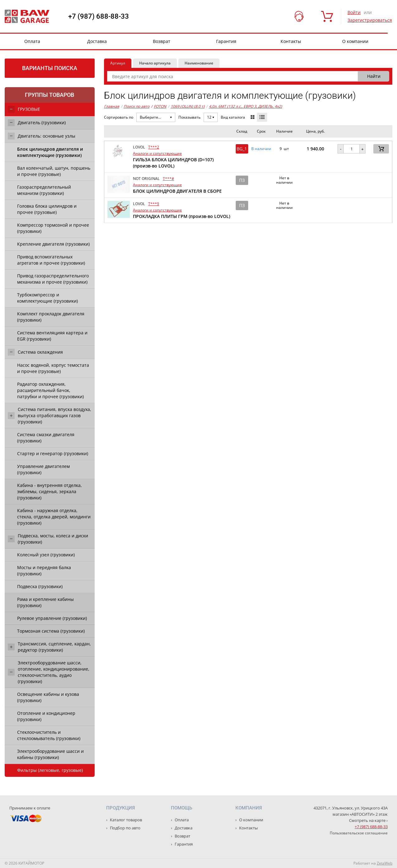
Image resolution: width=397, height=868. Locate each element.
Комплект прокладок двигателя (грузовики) (51, 317)
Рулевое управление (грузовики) (52, 618)
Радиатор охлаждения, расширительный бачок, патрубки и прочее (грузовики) (50, 390)
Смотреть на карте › (368, 820)
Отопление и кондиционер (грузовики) (46, 716)
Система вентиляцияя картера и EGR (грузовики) (52, 336)
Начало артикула (155, 63)
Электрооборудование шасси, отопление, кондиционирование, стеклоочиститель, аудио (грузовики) (54, 672)
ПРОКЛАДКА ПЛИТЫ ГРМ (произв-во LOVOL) (182, 216)
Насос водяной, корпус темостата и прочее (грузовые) (53, 368)
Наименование (199, 63)
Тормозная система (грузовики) (51, 631)
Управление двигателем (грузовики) (43, 469)
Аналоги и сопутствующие (157, 153)
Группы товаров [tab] (50, 95)
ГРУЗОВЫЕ (29, 109)
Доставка (97, 41)
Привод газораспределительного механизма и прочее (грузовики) (53, 279)
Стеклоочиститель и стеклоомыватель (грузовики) (49, 735)
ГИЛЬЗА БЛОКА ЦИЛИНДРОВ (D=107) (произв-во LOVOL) (173, 163)
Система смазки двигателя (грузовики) (46, 438)
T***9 (154, 204)
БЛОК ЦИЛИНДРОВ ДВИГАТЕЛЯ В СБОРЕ (177, 191)
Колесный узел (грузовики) (46, 555)
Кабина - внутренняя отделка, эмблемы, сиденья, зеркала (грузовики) (50, 491)
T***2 (154, 147)
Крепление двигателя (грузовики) (53, 244)
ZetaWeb (385, 863)
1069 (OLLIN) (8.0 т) (188, 106)
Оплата (32, 41)
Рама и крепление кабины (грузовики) (45, 602)
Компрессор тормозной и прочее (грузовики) (53, 228)
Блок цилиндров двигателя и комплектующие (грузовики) (50, 152)
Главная (112, 106)
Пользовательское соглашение (359, 833)
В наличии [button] (261, 149)
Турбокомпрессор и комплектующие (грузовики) (47, 298)
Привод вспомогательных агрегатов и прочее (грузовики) (51, 260)
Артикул (118, 63)
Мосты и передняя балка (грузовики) (44, 571)
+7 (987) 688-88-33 (99, 17)
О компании (355, 41)
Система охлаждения (40, 352)
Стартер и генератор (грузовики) (53, 453)
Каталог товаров (125, 820)
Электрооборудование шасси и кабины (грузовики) (50, 754)
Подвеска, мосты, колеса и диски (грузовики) (53, 539)
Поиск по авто (137, 106)
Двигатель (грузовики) (42, 123)
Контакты (291, 41)
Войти (354, 12)
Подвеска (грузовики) (40, 586)
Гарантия (226, 41)
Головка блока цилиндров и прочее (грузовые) (47, 209)
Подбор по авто (125, 828)
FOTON (159, 106)
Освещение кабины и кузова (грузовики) (48, 697)
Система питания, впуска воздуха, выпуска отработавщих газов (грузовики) (54, 415)
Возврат (162, 41)
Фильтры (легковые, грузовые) (50, 770)
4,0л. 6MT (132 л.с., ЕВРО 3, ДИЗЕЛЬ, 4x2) (246, 106)
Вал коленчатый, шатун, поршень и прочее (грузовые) (54, 171)
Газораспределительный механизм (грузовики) (44, 190)
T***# (168, 179)
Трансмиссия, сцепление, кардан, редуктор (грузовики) (54, 647)
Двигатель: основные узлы (47, 136)
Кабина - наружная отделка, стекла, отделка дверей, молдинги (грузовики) (54, 517)
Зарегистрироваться (370, 20)
